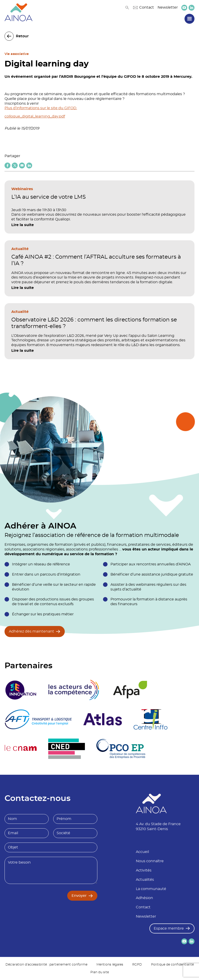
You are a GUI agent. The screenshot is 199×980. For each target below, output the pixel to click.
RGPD (137, 965)
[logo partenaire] (74, 690)
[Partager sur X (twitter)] (15, 165)
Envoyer (79, 896)
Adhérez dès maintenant (31, 631)
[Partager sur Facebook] (7, 165)
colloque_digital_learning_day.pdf (35, 116)
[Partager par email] (22, 165)
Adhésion (144, 898)
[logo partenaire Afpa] (130, 690)
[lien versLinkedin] (192, 8)
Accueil (142, 852)
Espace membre (169, 928)
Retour (22, 36)
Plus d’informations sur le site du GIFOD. (41, 108)
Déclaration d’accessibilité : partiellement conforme (46, 965)
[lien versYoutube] (184, 8)
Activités (144, 870)
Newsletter (168, 7)
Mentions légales (110, 965)
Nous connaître (150, 861)
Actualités (145, 880)
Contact (144, 7)
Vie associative (17, 54)
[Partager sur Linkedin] (29, 165)
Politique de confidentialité (172, 965)
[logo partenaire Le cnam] (21, 749)
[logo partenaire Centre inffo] (151, 719)
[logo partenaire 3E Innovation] (21, 690)
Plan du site (100, 972)
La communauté (151, 889)
